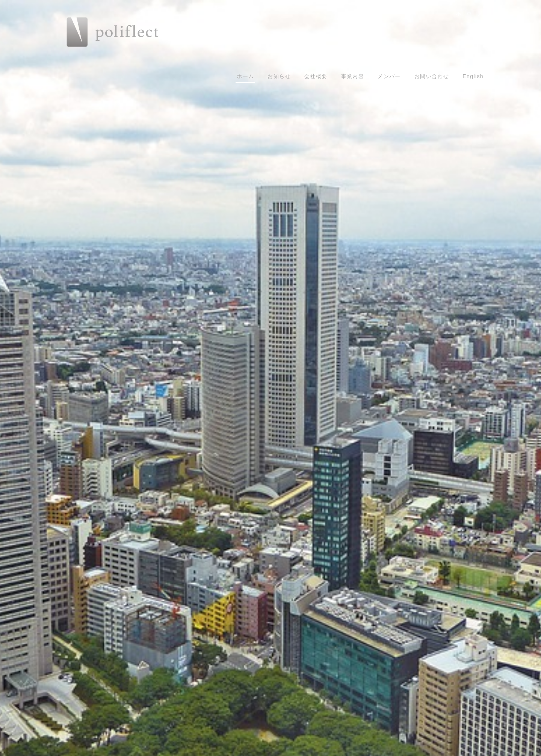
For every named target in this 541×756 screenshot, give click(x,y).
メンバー (389, 76)
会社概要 (316, 76)
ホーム (245, 76)
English (473, 76)
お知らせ (279, 76)
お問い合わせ (432, 76)
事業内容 (353, 76)
